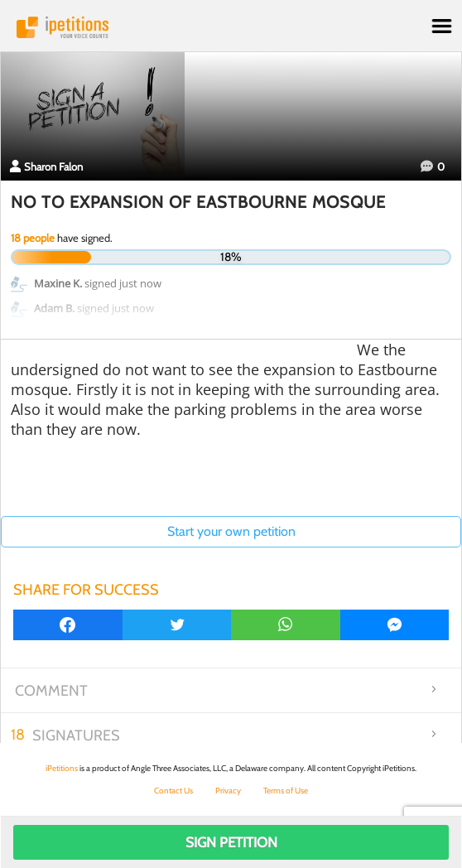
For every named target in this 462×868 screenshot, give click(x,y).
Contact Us (173, 791)
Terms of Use (286, 791)
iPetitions (231, 27)
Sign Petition (231, 842)
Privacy (228, 791)
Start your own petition (231, 531)
